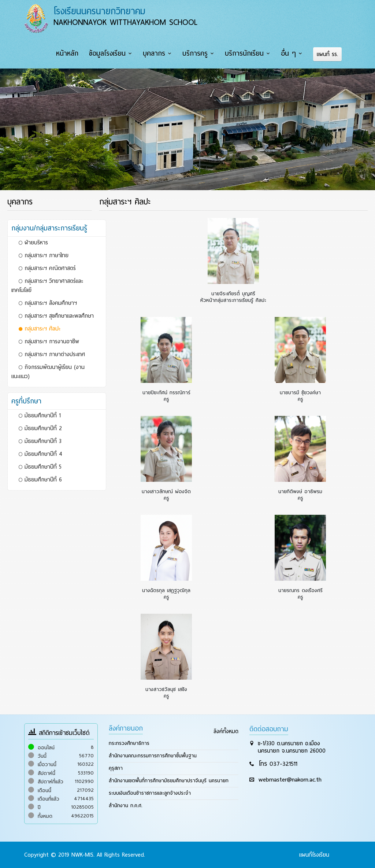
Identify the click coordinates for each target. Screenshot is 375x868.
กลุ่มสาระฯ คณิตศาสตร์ (47, 268)
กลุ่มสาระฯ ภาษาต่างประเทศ (52, 354)
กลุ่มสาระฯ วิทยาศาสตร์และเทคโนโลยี (47, 286)
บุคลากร (154, 53)
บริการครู (195, 53)
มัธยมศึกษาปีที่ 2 (40, 428)
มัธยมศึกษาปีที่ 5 (40, 467)
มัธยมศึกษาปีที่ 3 (40, 441)
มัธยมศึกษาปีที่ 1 (40, 415)
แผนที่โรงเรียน (314, 855)
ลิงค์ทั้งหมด (226, 731)
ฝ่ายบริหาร (33, 243)
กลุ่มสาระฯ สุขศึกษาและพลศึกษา (56, 316)
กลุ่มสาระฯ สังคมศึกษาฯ (48, 303)
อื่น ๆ (288, 53)
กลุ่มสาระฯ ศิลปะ (40, 329)
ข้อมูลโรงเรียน (107, 53)
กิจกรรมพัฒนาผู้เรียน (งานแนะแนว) (48, 372)
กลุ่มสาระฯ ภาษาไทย (44, 255)
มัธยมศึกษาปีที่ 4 (40, 454)
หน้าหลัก (67, 53)
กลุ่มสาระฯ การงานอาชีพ (49, 341)
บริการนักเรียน (244, 53)
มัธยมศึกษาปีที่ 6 (40, 480)
